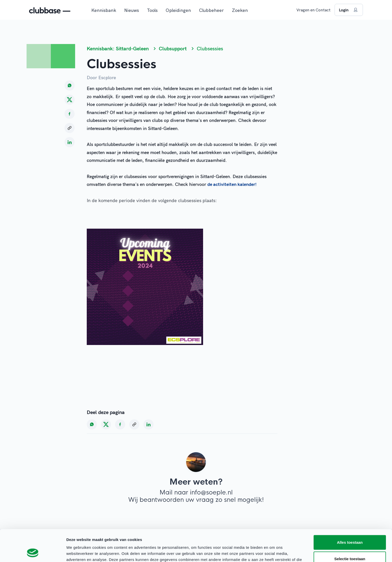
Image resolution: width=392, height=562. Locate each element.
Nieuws (132, 10)
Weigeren (350, 545)
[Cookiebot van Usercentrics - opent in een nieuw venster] (33, 552)
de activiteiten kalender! (232, 184)
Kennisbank (104, 10)
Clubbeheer (211, 10)
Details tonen (273, 552)
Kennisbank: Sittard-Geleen (118, 48)
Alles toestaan (350, 512)
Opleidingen (178, 10)
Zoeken (240, 10)
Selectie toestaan (350, 529)
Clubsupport (173, 48)
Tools (152, 10)
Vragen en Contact (313, 10)
